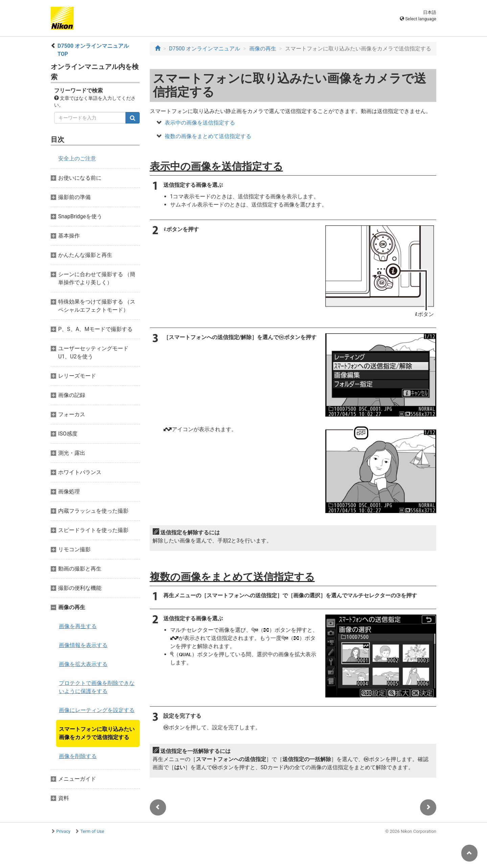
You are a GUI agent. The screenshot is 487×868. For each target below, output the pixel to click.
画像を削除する (78, 756)
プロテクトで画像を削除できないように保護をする (97, 687)
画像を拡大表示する (83, 664)
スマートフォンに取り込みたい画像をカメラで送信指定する (97, 733)
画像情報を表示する (83, 645)
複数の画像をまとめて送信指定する (208, 136)
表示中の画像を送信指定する (200, 123)
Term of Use (92, 831)
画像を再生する (78, 626)
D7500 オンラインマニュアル (205, 49)
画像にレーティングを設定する (97, 710)
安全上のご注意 (77, 159)
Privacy (63, 831)
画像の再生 (263, 49)
